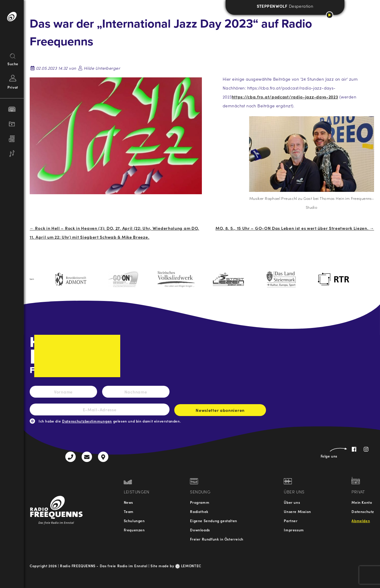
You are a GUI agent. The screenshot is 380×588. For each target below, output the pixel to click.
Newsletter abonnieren (220, 412)
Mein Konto (362, 502)
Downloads (200, 530)
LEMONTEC (188, 566)
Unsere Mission (297, 511)
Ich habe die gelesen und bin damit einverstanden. (110, 421)
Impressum (294, 530)
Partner (291, 521)
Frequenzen (134, 530)
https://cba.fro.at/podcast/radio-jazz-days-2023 (285, 97)
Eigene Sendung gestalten (213, 521)
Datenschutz (363, 511)
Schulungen (134, 521)
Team (129, 511)
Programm (200, 502)
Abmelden (361, 521)
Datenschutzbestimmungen (87, 421)
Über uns (292, 502)
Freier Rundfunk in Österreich (217, 539)
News (128, 502)
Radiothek (199, 511)
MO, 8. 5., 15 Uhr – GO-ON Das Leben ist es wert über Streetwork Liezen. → (295, 228)
